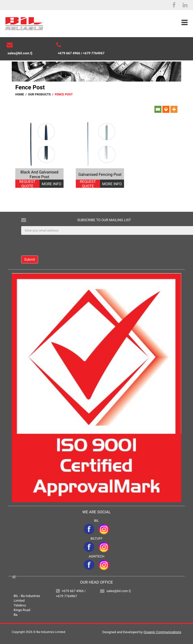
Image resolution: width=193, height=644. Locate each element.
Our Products (39, 95)
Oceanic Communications (162, 632)
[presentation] (57, 245)
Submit (30, 259)
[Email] (158, 109)
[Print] (166, 109)
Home (20, 95)
